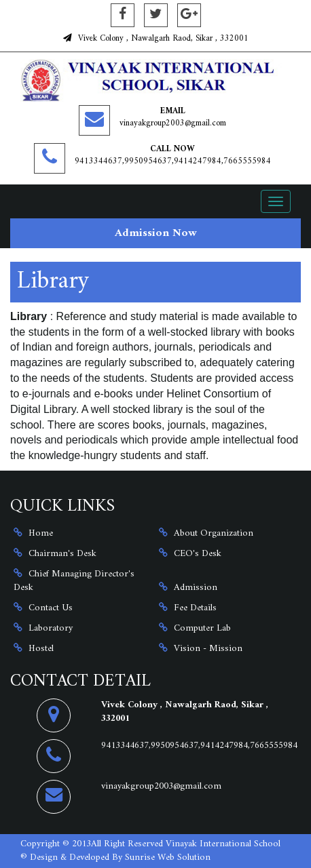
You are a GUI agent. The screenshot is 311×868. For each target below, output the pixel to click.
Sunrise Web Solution (168, 857)
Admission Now (156, 233)
